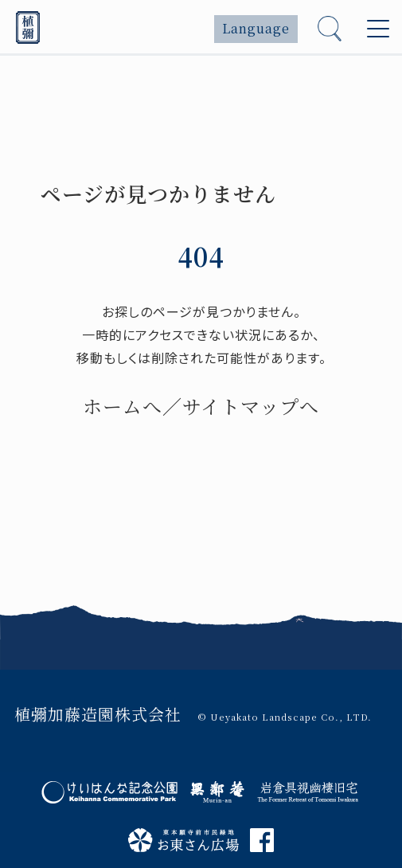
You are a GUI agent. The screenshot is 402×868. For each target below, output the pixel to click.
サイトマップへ (251, 406)
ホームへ (123, 406)
